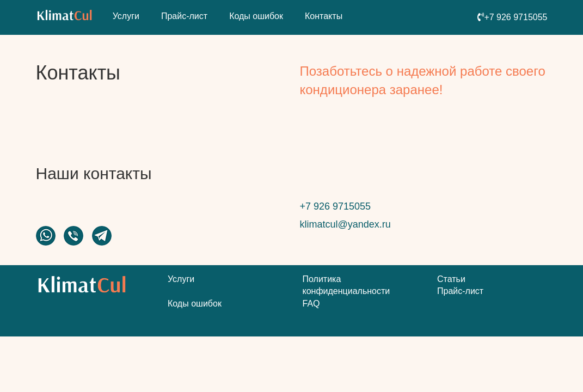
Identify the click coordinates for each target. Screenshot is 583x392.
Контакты (324, 16)
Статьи (451, 279)
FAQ (311, 304)
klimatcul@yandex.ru (345, 224)
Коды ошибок (256, 16)
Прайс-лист (184, 16)
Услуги (126, 16)
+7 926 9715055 (336, 206)
